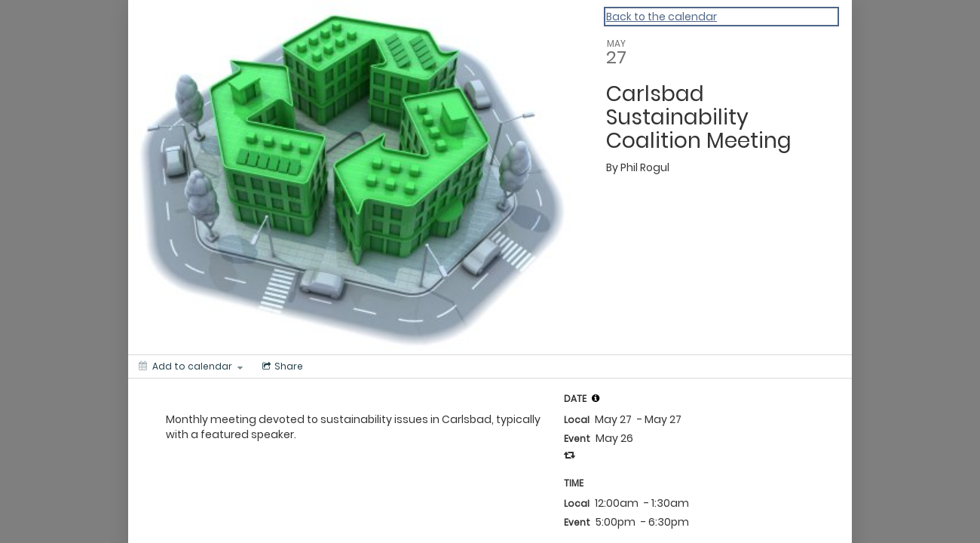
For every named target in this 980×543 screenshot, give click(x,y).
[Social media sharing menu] (281, 367)
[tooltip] (596, 398)
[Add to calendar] (191, 367)
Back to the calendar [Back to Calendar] (661, 17)
